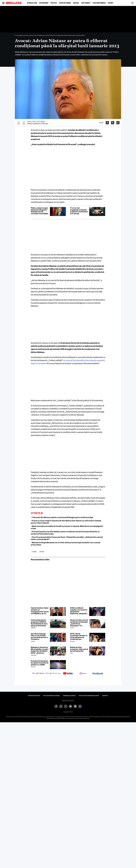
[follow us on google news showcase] (53, 674)
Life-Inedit (86, 3)
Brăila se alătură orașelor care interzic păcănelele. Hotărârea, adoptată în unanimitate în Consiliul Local (79, 611)
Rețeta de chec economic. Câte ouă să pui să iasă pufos (79, 649)
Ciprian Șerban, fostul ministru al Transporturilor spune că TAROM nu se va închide (40, 611)
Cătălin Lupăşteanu (34, 123)
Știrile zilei (32, 3)
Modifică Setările (68, 701)
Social (76, 3)
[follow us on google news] (38, 674)
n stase (34, 552)
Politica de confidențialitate (89, 696)
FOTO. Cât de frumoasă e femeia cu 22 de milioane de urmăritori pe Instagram (79, 637)
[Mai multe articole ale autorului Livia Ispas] (24, 123)
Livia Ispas (45, 123)
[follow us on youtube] (68, 674)
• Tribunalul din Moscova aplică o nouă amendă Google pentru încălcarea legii (62, 517)
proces (42, 552)
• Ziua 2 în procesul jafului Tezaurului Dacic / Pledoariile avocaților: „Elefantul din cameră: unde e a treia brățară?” (67, 538)
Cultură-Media (99, 3)
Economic (44, 3)
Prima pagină (19, 35)
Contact (105, 696)
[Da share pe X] (113, 123)
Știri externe (65, 3)
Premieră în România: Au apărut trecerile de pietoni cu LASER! (40, 663)
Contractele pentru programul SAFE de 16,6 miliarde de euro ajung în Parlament (39, 623)
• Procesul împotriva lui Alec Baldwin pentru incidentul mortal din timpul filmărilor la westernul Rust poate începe (65, 533)
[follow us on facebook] (98, 674)
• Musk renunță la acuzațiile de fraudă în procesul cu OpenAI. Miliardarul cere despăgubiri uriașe (67, 527)
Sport (111, 3)
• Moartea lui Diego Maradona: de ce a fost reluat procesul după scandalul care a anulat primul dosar (66, 544)
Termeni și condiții (69, 696)
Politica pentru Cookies (51, 696)
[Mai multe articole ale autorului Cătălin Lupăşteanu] (19, 123)
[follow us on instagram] (83, 674)
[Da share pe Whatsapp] (118, 123)
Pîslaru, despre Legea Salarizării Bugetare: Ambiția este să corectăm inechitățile (40, 211)
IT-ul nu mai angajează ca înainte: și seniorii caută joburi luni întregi (79, 211)
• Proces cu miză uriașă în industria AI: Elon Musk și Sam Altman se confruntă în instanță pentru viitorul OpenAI (66, 522)
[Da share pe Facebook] (107, 123)
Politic (54, 3)
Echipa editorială (34, 696)
